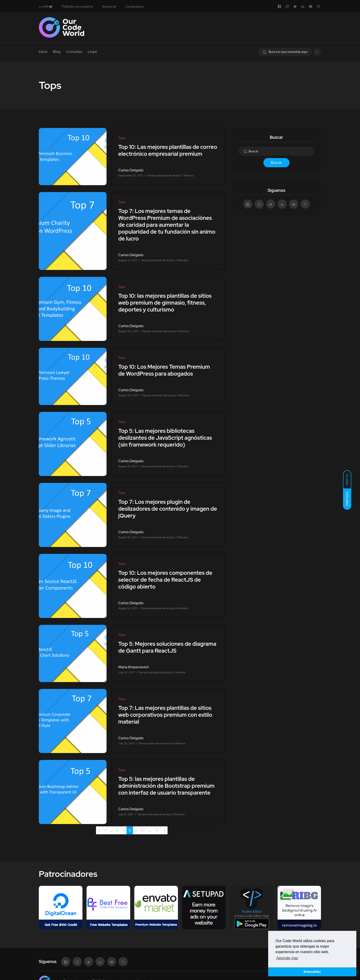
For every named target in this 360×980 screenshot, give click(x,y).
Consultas (74, 52)
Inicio (43, 52)
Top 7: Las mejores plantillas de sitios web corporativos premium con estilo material (165, 715)
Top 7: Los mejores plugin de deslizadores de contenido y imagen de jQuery (168, 509)
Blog (57, 52)
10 (143, 830)
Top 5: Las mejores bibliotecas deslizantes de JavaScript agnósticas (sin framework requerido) (165, 438)
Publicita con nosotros (77, 6)
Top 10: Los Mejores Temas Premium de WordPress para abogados (164, 370)
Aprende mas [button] (287, 958)
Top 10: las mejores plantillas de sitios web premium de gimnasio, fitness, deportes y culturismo (165, 303)
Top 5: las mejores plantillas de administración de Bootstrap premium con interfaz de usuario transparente (166, 786)
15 (157, 830)
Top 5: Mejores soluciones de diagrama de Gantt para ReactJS (167, 647)
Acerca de (109, 6)
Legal (92, 52)
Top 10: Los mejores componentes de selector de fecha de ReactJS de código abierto (165, 580)
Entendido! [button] (312, 972)
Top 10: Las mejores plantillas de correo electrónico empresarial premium (168, 150)
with (46, 6)
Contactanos (135, 6)
